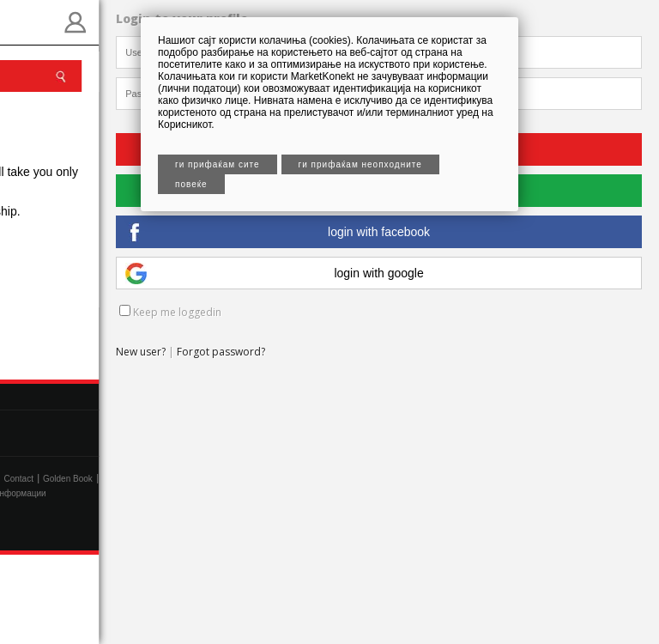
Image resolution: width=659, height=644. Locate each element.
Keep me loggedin (170, 312)
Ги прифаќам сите (218, 164)
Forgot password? (221, 352)
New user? (141, 352)
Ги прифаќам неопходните (360, 164)
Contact (18, 479)
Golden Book (68, 479)
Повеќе (191, 184)
